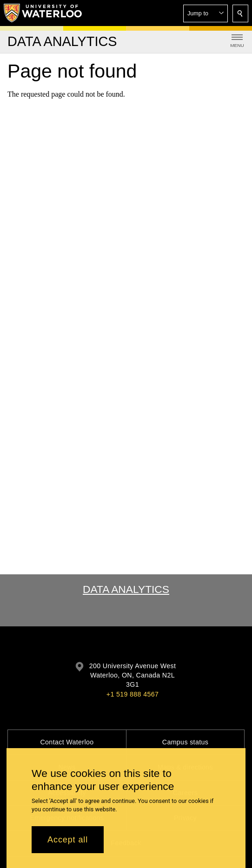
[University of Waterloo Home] (43, 13)
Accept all (68, 841)
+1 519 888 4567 (133, 694)
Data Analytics (126, 589)
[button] (206, 13)
